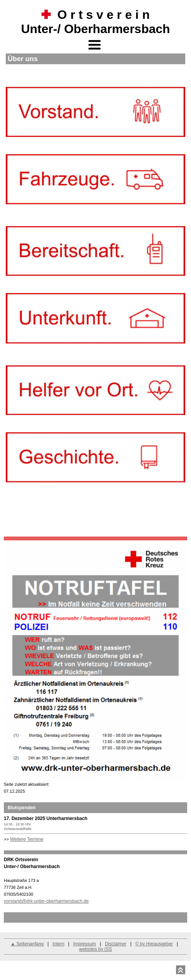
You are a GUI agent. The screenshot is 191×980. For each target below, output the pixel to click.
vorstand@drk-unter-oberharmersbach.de (46, 901)
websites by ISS (95, 949)
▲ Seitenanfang (27, 944)
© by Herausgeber (154, 944)
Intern (59, 944)
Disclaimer (116, 944)
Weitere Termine (27, 839)
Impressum (84, 944)
